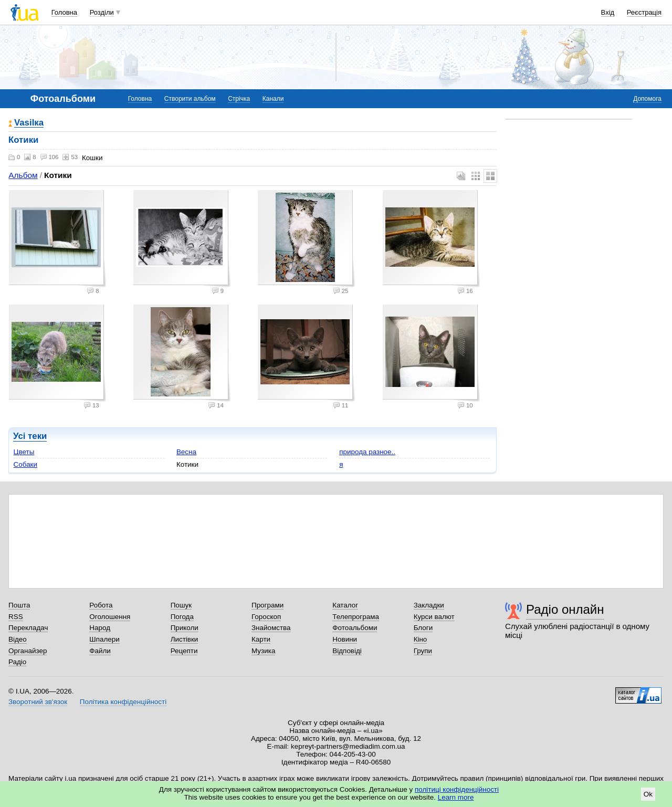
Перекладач (28, 628)
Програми (267, 605)
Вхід (608, 12)
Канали (273, 99)
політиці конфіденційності (457, 789)
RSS (16, 617)
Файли (100, 651)
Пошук (181, 605)
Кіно (421, 639)
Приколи (185, 628)
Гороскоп (266, 617)
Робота (101, 605)
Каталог (345, 605)
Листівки (185, 639)
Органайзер (28, 651)
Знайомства (271, 628)
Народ (100, 628)
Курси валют (434, 617)
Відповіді (347, 651)
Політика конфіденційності (123, 702)
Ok (648, 794)
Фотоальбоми (355, 628)
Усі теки (30, 436)
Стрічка (239, 99)
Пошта (19, 605)
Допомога (647, 99)
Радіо (17, 662)
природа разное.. (367, 452)
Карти (261, 639)
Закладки (429, 605)
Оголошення (110, 617)
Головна (64, 12)
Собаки (25, 464)
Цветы (24, 452)
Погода (182, 617)
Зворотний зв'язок (38, 702)
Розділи (102, 12)
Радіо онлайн (565, 609)
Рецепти (184, 651)
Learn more (456, 797)
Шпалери (104, 639)
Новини (345, 639)
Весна (186, 452)
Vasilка (29, 123)
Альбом (23, 175)
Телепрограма (356, 617)
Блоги (423, 628)
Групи (423, 651)
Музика (263, 651)
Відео (18, 639)
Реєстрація (644, 12)
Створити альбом (190, 99)
